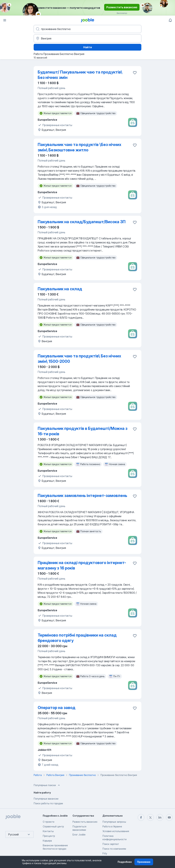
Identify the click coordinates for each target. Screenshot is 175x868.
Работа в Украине (112, 826)
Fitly (105, 853)
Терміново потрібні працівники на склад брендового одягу (77, 638)
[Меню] (5, 20)
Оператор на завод (57, 708)
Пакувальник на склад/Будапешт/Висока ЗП (82, 222)
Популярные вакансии (46, 799)
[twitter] (150, 817)
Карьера (47, 841)
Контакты (48, 831)
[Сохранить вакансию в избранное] (135, 73)
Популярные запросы (114, 822)
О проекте (49, 822)
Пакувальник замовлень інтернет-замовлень (82, 496)
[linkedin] (160, 817)
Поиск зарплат (111, 844)
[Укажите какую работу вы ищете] (87, 29)
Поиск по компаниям (114, 849)
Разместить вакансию (122, 7)
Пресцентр (49, 836)
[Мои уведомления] (170, 20)
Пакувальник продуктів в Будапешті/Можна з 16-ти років (83, 431)
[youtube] (169, 817)
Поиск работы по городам (48, 803)
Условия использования (116, 831)
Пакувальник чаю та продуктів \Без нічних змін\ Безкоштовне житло (80, 147)
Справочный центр (53, 826)
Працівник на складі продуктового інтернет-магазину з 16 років (82, 565)
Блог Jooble (79, 835)
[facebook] (141, 817)
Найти (88, 47)
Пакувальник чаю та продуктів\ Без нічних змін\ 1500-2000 (79, 359)
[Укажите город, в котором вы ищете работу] (87, 38)
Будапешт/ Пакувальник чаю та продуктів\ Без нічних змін (80, 75)
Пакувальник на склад (60, 289)
